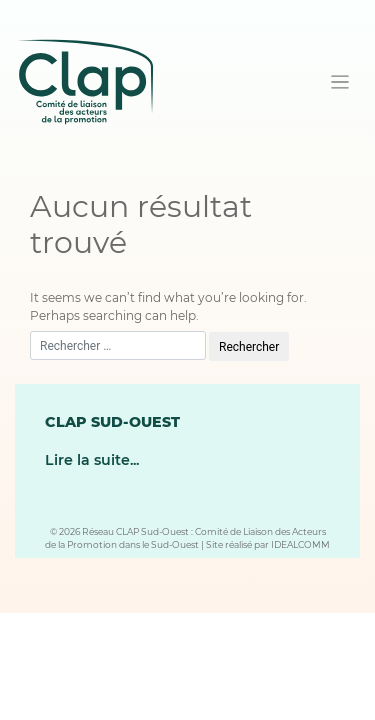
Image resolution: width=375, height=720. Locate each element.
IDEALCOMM (300, 544)
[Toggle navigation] (340, 82)
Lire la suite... (92, 460)
